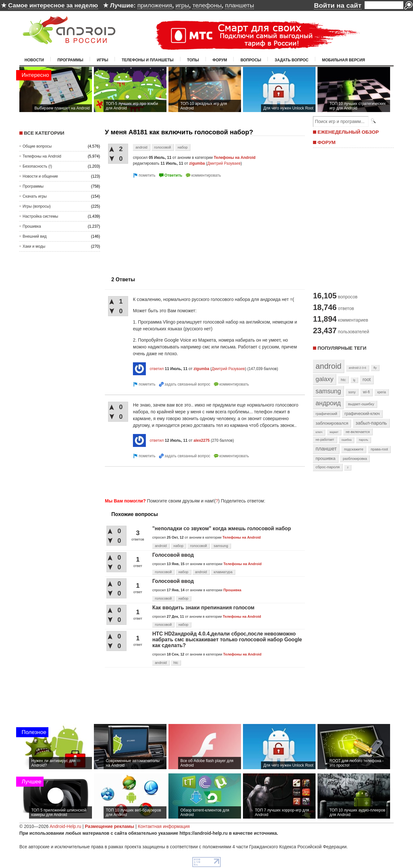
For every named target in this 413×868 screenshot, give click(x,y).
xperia (382, 392)
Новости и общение (40, 176)
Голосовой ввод (173, 555)
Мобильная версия (343, 60)
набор (183, 147)
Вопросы (251, 60)
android (141, 147)
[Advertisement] (159, 224)
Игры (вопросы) (37, 206)
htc (176, 663)
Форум (220, 60)
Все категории (44, 133)
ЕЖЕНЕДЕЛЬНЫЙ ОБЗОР (348, 132)
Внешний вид (35, 236)
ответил (157, 369)
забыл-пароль (371, 423)
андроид (328, 403)
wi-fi (366, 392)
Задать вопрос (292, 60)
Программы (70, 60)
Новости (34, 60)
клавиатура (223, 572)
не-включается (358, 432)
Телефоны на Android (42, 156)
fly (375, 368)
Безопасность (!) (37, 166)
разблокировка (355, 459)
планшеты (239, 5)
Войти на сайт (338, 5)
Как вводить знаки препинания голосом (203, 608)
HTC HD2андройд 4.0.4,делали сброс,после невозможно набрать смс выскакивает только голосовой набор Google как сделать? (227, 640)
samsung (221, 546)
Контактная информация (164, 826)
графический (326, 414)
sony (352, 392)
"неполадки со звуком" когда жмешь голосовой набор (222, 528)
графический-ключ (362, 414)
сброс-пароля (328, 467)
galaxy (324, 379)
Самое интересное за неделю (53, 5)
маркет (334, 432)
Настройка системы (40, 216)
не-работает (325, 440)
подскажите (354, 449)
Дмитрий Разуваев (224, 163)
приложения (155, 5)
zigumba (197, 163)
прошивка (326, 458)
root (367, 379)
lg (354, 380)
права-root (379, 449)
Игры (102, 60)
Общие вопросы (37, 146)
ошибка (346, 440)
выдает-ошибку (361, 404)
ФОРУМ (327, 142)
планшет (326, 449)
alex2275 (202, 440)
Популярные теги (342, 348)
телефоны (207, 5)
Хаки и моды (34, 246)
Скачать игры (35, 196)
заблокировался (332, 423)
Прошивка (32, 226)
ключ (319, 432)
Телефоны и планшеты (148, 60)
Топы (193, 60)
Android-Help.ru (65, 826)
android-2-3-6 (358, 368)
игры (182, 5)
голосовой (163, 147)
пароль (363, 440)
